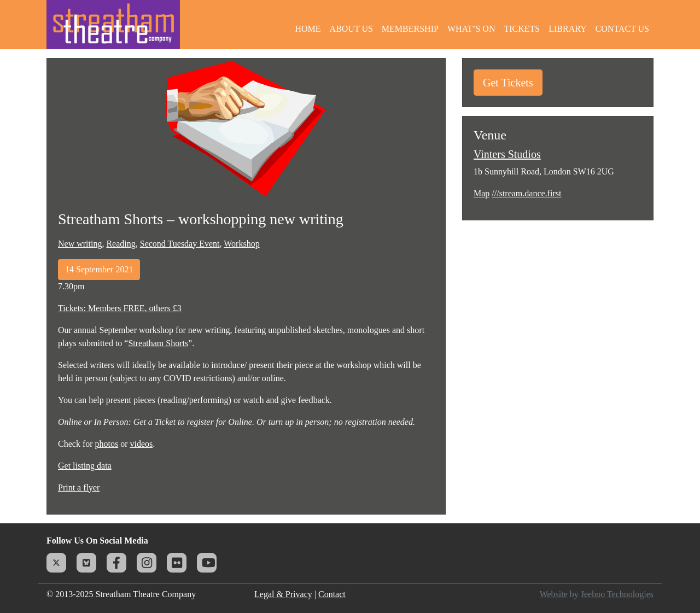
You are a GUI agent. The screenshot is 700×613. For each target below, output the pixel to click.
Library (567, 29)
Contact (332, 594)
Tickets (522, 29)
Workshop (241, 244)
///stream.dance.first (526, 193)
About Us (351, 29)
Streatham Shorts (158, 343)
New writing (80, 244)
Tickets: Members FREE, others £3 (120, 308)
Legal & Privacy (283, 594)
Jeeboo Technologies (617, 594)
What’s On (471, 29)
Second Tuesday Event (180, 244)
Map (482, 193)
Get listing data (85, 466)
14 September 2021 (99, 269)
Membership (410, 29)
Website (554, 594)
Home (308, 29)
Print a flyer (79, 488)
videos (142, 444)
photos (107, 444)
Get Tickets (508, 83)
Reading (121, 244)
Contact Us (622, 29)
